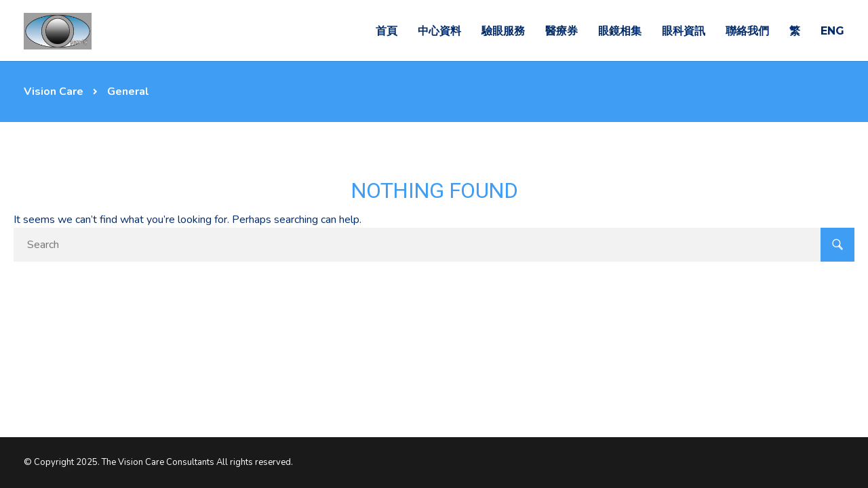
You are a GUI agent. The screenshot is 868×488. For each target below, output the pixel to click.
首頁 (387, 31)
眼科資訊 (684, 31)
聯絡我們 (747, 31)
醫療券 (561, 31)
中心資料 (439, 31)
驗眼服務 (503, 31)
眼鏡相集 (620, 31)
